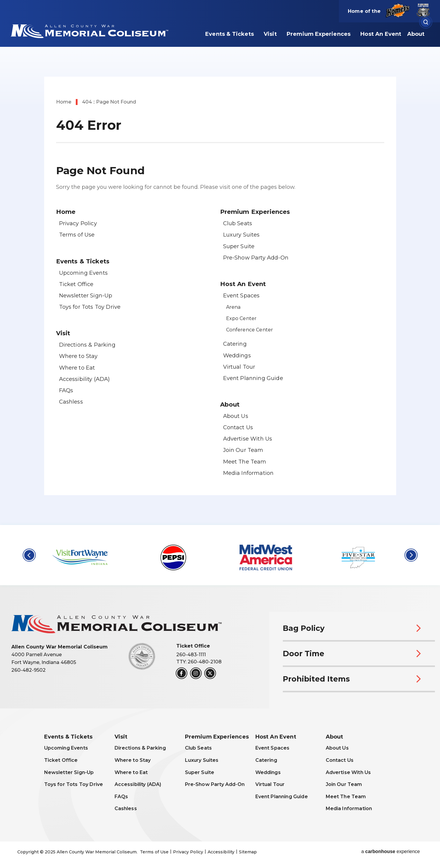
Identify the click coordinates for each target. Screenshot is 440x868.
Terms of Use (77, 235)
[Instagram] (196, 673)
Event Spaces (241, 296)
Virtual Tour (239, 367)
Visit (270, 34)
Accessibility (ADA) (85, 379)
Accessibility (221, 852)
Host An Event (381, 34)
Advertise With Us (248, 439)
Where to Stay (78, 356)
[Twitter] (210, 673)
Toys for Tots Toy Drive (90, 307)
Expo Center (241, 318)
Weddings (237, 356)
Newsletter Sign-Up (86, 296)
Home (64, 102)
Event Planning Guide (253, 378)
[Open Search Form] (426, 22)
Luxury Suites (241, 235)
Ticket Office (76, 284)
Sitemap (248, 852)
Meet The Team (245, 462)
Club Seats (238, 223)
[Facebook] (182, 673)
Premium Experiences (319, 34)
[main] (220, 262)
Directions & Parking (87, 345)
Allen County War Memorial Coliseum (93, 31)
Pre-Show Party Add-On (256, 258)
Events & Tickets (230, 34)
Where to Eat (77, 368)
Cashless (71, 402)
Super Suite (239, 246)
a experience (391, 852)
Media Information (248, 473)
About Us (236, 416)
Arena (233, 307)
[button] (29, 555)
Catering (235, 344)
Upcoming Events (83, 273)
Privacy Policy (78, 223)
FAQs (66, 390)
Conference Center (250, 330)
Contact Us (238, 427)
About (416, 34)
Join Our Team (243, 450)
